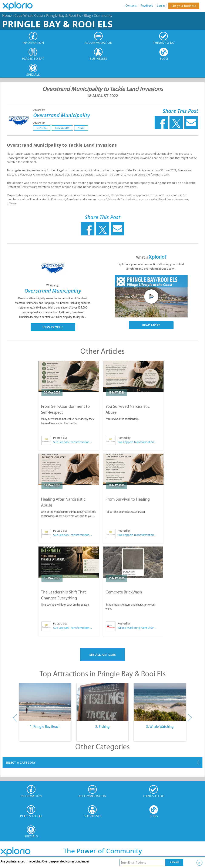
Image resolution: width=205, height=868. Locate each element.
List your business (184, 6)
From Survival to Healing (128, 499)
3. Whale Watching (160, 726)
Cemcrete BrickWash (124, 592)
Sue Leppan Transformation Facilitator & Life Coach (73, 442)
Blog (88, 16)
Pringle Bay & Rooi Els (64, 16)
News (81, 128)
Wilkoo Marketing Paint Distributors (137, 628)
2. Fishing (102, 726)
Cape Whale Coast (29, 16)
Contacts (131, 6)
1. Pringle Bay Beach (45, 726)
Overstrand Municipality (62, 115)
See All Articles (102, 654)
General (42, 128)
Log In (161, 6)
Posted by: (39, 110)
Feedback (147, 6)
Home (7, 16)
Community (103, 16)
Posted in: (39, 123)
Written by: (53, 285)
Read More (151, 325)
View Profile (53, 327)
